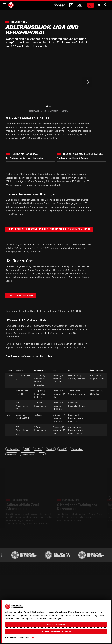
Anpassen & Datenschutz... (18, 637)
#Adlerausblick (13, 449)
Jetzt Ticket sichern (21, 296)
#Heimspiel (12, 454)
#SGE (27, 449)
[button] (105, 5)
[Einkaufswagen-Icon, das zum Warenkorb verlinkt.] (99, 5)
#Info (42, 454)
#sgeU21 (38, 449)
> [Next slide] (87, 82)
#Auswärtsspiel (28, 454)
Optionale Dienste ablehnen (56, 631)
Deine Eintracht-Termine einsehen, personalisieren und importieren (49, 229)
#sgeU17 (63, 449)
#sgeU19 (50, 449)
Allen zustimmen (56, 624)
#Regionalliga (77, 449)
